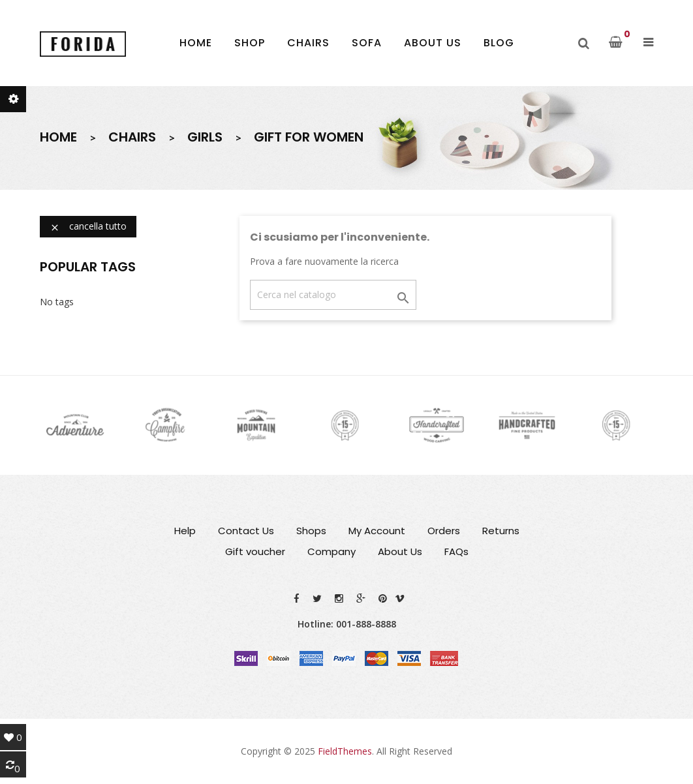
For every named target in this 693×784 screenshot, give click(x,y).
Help (185, 531)
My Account (377, 531)
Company (331, 551)
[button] (648, 42)
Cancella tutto (88, 226)
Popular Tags (88, 267)
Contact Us (246, 531)
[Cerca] (333, 295)
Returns (501, 531)
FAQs (456, 551)
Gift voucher (255, 551)
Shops (311, 531)
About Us (400, 551)
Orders (444, 531)
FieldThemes (345, 751)
